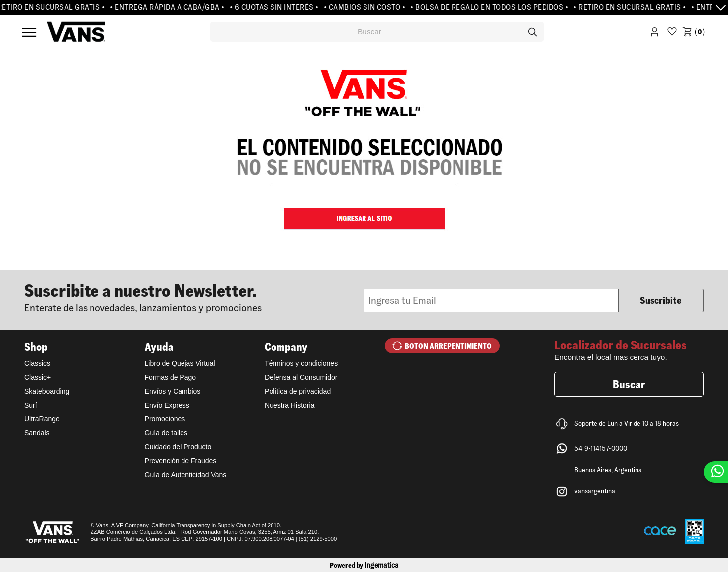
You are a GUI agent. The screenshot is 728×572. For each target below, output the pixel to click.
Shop (36, 347)
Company (286, 347)
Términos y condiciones (301, 363)
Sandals (37, 433)
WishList (672, 34)
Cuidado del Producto (178, 447)
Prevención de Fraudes (181, 461)
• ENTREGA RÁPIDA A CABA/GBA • (169, 7)
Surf (31, 405)
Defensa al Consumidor (301, 377)
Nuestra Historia (289, 405)
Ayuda (159, 347)
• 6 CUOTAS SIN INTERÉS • (276, 7)
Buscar (629, 384)
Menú (29, 32)
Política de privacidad (298, 391)
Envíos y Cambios (173, 391)
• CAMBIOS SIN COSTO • (366, 7)
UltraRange (42, 419)
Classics (37, 363)
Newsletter (194, 297)
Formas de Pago (171, 377)
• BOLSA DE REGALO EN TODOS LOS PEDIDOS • (491, 7)
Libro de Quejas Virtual (180, 363)
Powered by (364, 565)
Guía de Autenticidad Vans (186, 475)
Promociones (165, 419)
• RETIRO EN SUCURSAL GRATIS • (632, 7)
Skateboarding (47, 391)
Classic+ (38, 377)
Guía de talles (166, 433)
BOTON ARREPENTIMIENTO (448, 346)
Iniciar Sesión (655, 34)
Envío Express (167, 405)
